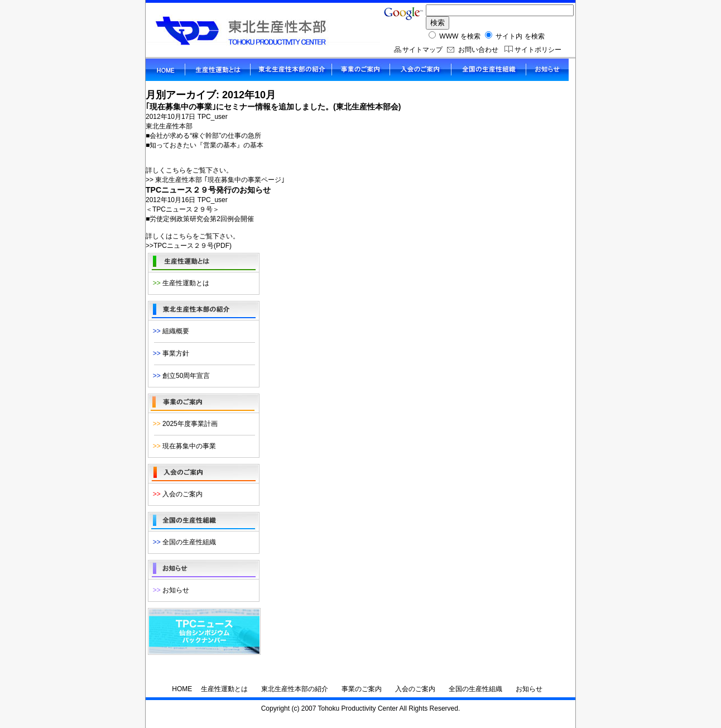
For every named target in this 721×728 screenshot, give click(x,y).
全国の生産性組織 (182, 542)
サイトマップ (422, 50)
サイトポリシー (538, 50)
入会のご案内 (176, 494)
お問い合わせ (478, 50)
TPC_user (213, 117)
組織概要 (169, 331)
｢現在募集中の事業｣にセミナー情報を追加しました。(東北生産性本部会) (273, 107)
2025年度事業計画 (183, 424)
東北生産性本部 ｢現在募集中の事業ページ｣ (220, 180)
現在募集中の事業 (182, 446)
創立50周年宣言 (179, 376)
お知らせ (169, 590)
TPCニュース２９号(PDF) (193, 246)
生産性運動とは (179, 283)
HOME (182, 689)
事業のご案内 (362, 689)
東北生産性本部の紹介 (295, 689)
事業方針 (169, 353)
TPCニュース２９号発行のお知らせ (208, 190)
